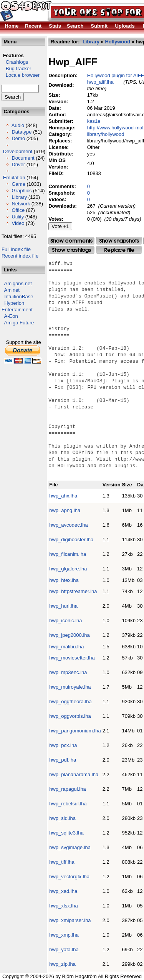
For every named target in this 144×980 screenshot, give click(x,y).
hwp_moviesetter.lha (72, 658)
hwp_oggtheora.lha (70, 702)
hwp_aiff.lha (100, 82)
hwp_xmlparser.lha (70, 920)
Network (21, 204)
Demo (18, 138)
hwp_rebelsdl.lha (68, 804)
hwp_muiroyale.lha (70, 687)
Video (18, 223)
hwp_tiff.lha (62, 862)
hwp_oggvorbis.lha (70, 716)
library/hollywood (106, 134)
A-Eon (11, 316)
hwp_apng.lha (65, 510)
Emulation (14, 178)
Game (18, 184)
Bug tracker (16, 69)
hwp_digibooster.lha (71, 540)
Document (23, 158)
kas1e (94, 121)
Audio (18, 125)
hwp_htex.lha (64, 580)
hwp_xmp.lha (64, 935)
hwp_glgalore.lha (68, 569)
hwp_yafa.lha (64, 949)
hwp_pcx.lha (63, 745)
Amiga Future (19, 323)
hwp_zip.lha (62, 964)
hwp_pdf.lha (63, 760)
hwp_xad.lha (63, 891)
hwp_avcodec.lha (68, 525)
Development (18, 151)
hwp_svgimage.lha (70, 847)
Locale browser (21, 75)
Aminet (12, 290)
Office (18, 210)
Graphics (22, 191)
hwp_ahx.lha (63, 496)
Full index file (16, 249)
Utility (18, 217)
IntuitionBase (19, 297)
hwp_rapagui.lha (67, 789)
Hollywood (118, 42)
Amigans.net (18, 283)
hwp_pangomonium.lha (75, 731)
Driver (18, 164)
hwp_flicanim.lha (68, 554)
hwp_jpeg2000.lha (70, 635)
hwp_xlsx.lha (63, 906)
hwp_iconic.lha (65, 621)
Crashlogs (15, 62)
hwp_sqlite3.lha (66, 833)
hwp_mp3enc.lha (68, 672)
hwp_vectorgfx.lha (69, 877)
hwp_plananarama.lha (74, 774)
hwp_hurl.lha (63, 606)
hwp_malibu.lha (66, 647)
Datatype (22, 132)
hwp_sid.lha (62, 818)
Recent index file (20, 256)
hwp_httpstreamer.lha (73, 591)
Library (19, 197)
